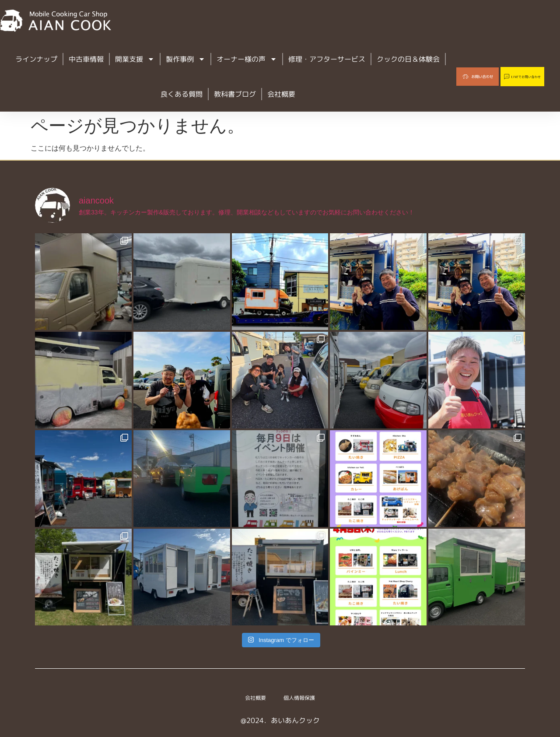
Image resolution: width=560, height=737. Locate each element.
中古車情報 (86, 59)
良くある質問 (182, 94)
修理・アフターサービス (327, 59)
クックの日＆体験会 (408, 59)
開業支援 (135, 59)
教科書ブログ (235, 94)
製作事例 (185, 59)
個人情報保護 (303, 698)
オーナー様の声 (247, 59)
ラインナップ (36, 59)
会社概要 (281, 94)
